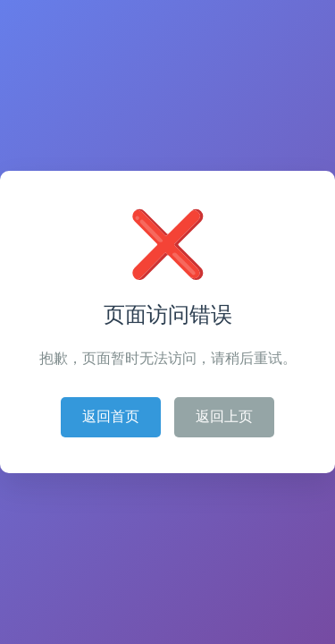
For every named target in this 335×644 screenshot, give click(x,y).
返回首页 (111, 416)
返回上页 (224, 416)
